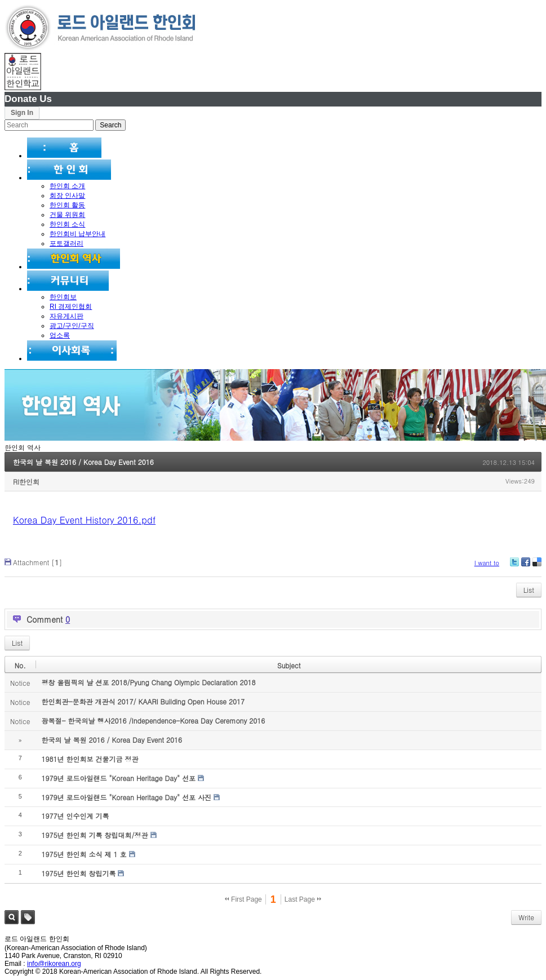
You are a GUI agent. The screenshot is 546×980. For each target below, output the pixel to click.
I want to (487, 563)
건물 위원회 (67, 215)
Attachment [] (37, 562)
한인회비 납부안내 (77, 234)
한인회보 (63, 297)
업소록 (60, 335)
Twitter (514, 566)
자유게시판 (66, 316)
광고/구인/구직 (72, 326)
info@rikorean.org (54, 964)
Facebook (525, 566)
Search (12, 917)
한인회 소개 (67, 186)
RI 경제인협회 (71, 307)
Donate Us (28, 99)
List (529, 590)
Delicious (537, 566)
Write (526, 917)
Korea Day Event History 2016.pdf (84, 520)
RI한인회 (26, 482)
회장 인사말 (67, 196)
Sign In (22, 113)
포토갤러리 (66, 243)
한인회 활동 (67, 205)
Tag (28, 917)
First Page (243, 899)
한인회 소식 (67, 224)
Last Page (303, 899)
